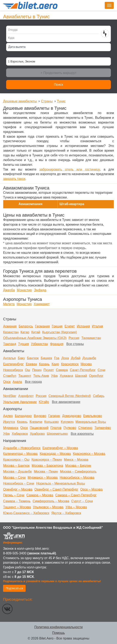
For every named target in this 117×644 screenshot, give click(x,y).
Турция (23, 344)
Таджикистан (91, 338)
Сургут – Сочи (82, 501)
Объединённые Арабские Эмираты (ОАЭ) (35, 338)
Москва (86, 364)
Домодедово (72, 416)
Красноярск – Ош (16, 460)
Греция (57, 326)
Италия (97, 326)
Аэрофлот (26, 396)
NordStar (10, 396)
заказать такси (14, 179)
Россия (74, 338)
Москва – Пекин (46, 471)
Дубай (76, 358)
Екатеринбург (13, 364)
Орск (7, 382)
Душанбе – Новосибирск (22, 448)
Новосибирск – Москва (77, 477)
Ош (28, 370)
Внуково (40, 416)
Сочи (101, 370)
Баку (21, 358)
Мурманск (11, 428)
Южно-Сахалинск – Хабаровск (26, 513)
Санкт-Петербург (83, 370)
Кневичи (36, 422)
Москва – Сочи (14, 477)
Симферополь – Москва (51, 501)
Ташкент (25, 376)
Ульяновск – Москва (48, 507)
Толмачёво (103, 428)
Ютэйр (44, 402)
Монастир (24, 290)
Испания (83, 326)
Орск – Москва (91, 489)
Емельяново (93, 416)
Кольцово (52, 422)
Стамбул (10, 376)
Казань (44, 364)
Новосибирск (13, 370)
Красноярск (70, 364)
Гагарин (54, 416)
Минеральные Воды (91, 422)
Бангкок (33, 358)
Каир (55, 364)
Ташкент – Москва (17, 507)
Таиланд (10, 344)
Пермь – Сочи (14, 495)
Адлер (8, 416)
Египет (70, 326)
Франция (57, 344)
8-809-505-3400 (15, 553)
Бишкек (46, 358)
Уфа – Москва (76, 507)
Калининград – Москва (20, 454)
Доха (65, 358)
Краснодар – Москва (55, 454)
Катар (25, 332)
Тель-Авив (41, 376)
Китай (36, 332)
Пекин (37, 370)
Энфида (40, 290)
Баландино (23, 416)
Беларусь (26, 326)
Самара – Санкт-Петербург (76, 495)
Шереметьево (57, 434)
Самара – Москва (40, 495)
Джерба (9, 290)
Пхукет (49, 370)
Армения (10, 326)
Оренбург (96, 376)
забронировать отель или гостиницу (70, 169)
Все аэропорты (82, 434)
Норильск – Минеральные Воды (61, 483)
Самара (62, 370)
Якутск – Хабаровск (66, 513)
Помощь (59, 633)
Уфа (54, 376)
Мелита (9, 304)
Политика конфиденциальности (58, 627)
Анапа (17, 382)
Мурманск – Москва (43, 477)
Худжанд (66, 376)
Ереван (31, 364)
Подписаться (14, 588)
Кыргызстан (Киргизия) (60, 332)
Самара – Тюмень (17, 501)
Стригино (85, 428)
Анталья (9, 358)
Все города (33, 382)
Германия (42, 326)
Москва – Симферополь (78, 471)
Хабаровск (20, 434)
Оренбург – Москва (18, 489)
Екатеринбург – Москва (60, 448)
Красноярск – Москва (89, 454)
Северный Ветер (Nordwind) (70, 396)
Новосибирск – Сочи (19, 483)
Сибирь (99, 396)
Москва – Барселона (47, 466)
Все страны (75, 344)
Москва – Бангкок (16, 466)
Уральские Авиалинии (20, 402)
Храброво (37, 434)
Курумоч (67, 422)
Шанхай (81, 376)
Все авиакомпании (66, 402)
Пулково (70, 428)
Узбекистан (39, 344)
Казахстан (11, 332)
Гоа (57, 358)
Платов (56, 428)
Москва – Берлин (78, 466)
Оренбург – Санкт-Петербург (56, 489)
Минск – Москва (76, 460)
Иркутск (9, 422)
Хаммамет (42, 304)
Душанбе (89, 358)
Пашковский (39, 428)
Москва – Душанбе (17, 471)
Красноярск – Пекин (47, 460)
